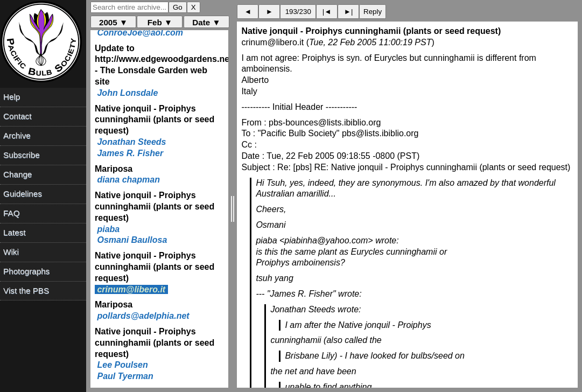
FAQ (11, 213)
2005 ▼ (113, 22)
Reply (373, 12)
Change (17, 174)
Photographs (26, 271)
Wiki (11, 252)
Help (12, 97)
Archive (17, 135)
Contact (17, 116)
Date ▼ (206, 22)
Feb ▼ (160, 22)
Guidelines (23, 194)
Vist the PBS (26, 290)
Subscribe (22, 155)
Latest (14, 232)
